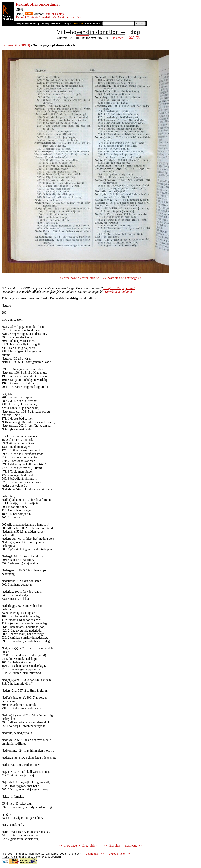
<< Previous (61, 17)
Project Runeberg (26, 23)
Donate (78, 23)
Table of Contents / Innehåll (33, 17)
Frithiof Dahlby (54, 14)
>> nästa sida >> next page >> (122, 278)
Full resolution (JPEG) (16, 45)
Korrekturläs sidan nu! (119, 292)
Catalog (44, 23)
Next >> (76, 17)
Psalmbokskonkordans (37, 4)
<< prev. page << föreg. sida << (79, 278)
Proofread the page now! (119, 288)
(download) (92, 854)
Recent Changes (62, 23)
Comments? (93, 23)
